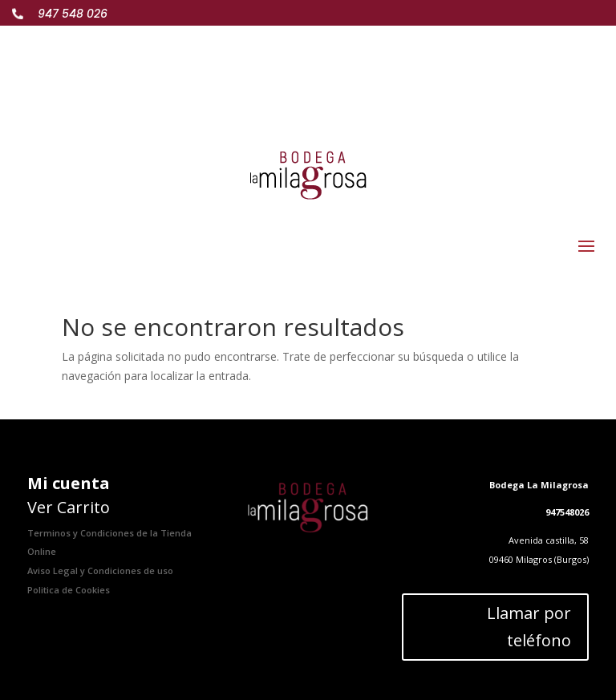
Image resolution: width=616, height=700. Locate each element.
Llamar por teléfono (529, 627)
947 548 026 (73, 14)
